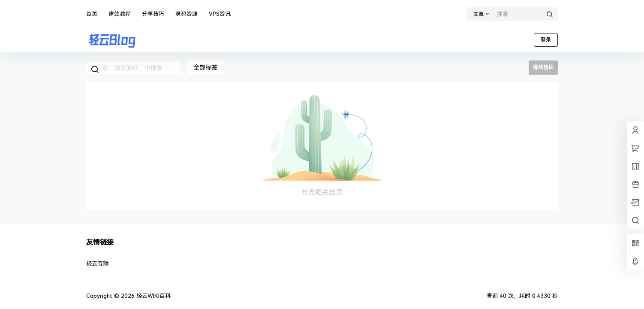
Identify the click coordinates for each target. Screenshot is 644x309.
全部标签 (205, 67)
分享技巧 (153, 14)
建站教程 (120, 14)
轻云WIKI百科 (153, 296)
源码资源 (187, 14)
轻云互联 (97, 264)
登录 (546, 40)
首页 (92, 14)
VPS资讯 (220, 14)
